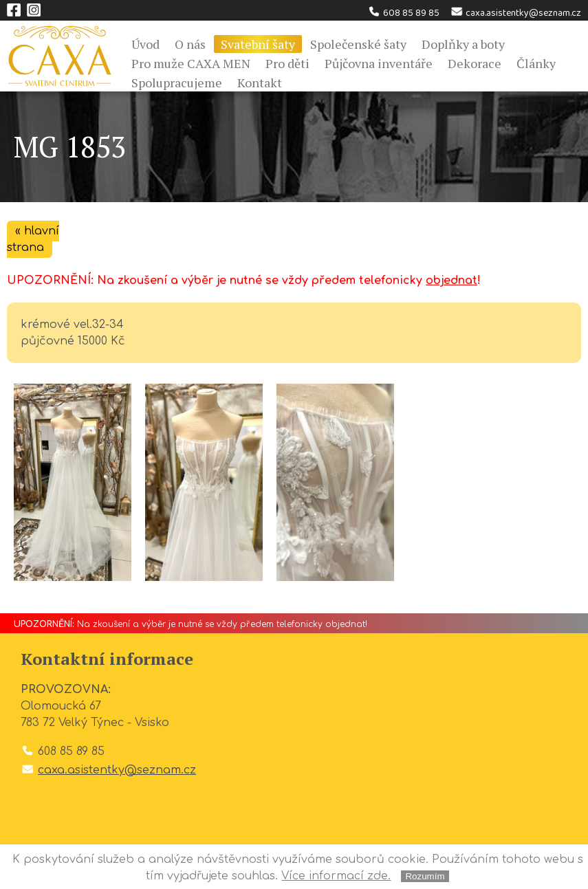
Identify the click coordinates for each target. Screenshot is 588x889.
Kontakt (260, 83)
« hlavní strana (33, 239)
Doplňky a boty (463, 44)
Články (536, 63)
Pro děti (287, 63)
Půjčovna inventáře (379, 63)
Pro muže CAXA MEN (191, 63)
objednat (451, 281)
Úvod (145, 44)
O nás (190, 44)
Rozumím (425, 876)
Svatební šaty (258, 44)
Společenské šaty (358, 44)
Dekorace (475, 63)
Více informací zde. (336, 876)
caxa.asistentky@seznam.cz (515, 13)
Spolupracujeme (177, 83)
